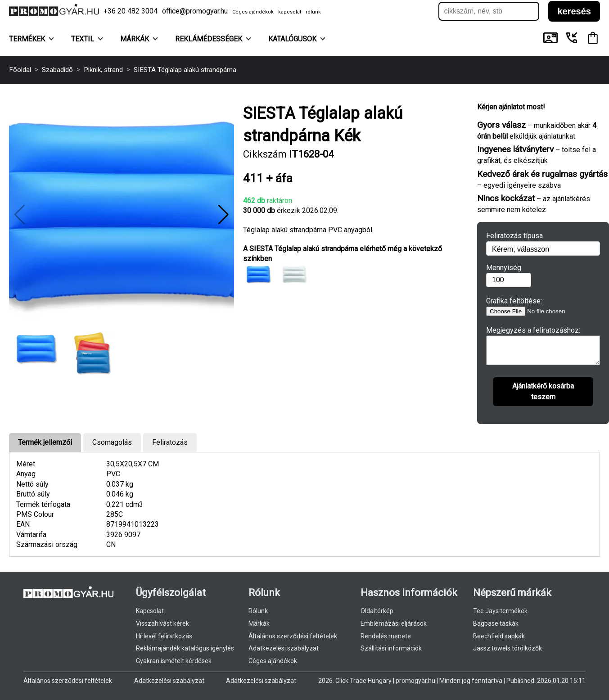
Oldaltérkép (377, 611)
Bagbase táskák (496, 623)
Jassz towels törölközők (507, 648)
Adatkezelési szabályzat (284, 648)
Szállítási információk (391, 648)
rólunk (313, 12)
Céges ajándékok (253, 12)
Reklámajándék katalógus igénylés (185, 648)
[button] (223, 215)
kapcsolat (290, 12)
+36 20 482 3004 (131, 11)
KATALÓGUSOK (297, 39)
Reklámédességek (213, 39)
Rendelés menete (386, 636)
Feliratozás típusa (514, 236)
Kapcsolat (150, 611)
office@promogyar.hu (195, 11)
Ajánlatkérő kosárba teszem (543, 397)
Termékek (32, 39)
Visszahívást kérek (162, 623)
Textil (87, 39)
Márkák (139, 39)
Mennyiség (504, 268)
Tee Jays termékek (500, 611)
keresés (574, 11)
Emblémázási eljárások (394, 623)
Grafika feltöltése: (514, 301)
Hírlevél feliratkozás (164, 636)
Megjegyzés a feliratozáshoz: (533, 330)
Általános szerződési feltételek (293, 636)
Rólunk (258, 611)
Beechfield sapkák (499, 636)
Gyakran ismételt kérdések (174, 661)
